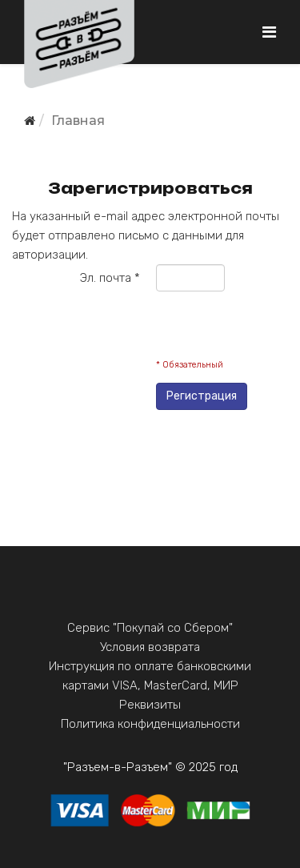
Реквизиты (150, 705)
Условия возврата (150, 647)
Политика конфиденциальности (150, 724)
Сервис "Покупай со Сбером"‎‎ (150, 628)
